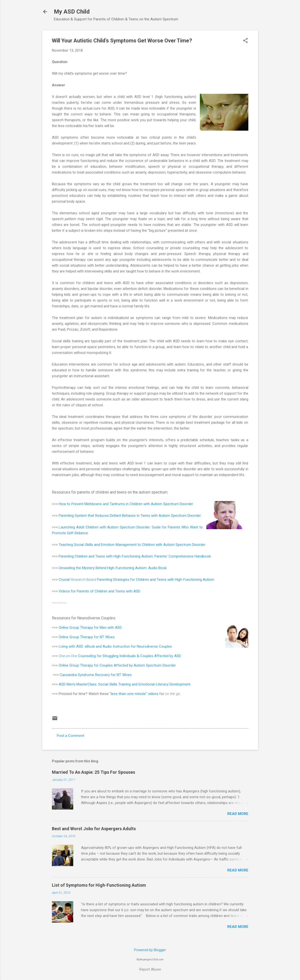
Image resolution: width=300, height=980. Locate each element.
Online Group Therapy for (79, 628)
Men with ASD (111, 628)
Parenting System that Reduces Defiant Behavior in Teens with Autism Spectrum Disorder (130, 516)
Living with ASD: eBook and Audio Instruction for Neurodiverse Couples (116, 646)
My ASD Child (72, 12)
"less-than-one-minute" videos (134, 694)
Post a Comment (70, 736)
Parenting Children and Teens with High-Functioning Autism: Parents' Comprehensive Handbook (135, 556)
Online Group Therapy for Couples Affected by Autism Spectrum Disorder (117, 665)
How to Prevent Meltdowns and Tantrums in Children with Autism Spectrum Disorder (126, 504)
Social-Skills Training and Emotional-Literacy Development (144, 684)
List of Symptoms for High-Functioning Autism (99, 885)
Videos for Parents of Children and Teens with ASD (99, 591)
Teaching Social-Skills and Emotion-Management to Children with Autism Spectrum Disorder (132, 545)
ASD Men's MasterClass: (78, 684)
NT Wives (107, 637)
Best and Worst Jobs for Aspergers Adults (94, 829)
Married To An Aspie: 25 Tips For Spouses (93, 772)
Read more (238, 814)
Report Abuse (150, 969)
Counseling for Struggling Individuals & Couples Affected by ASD (120, 656)
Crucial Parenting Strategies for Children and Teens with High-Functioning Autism (136, 580)
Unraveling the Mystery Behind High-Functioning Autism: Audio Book (113, 568)
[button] (245, 41)
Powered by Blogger (150, 950)
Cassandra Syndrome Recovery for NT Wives (96, 675)
